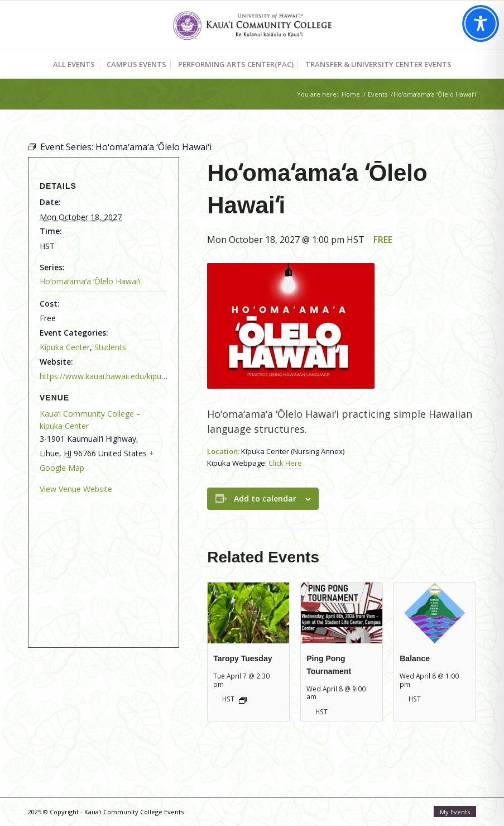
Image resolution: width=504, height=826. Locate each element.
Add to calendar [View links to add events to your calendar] (265, 498)
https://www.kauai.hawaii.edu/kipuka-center (117, 376)
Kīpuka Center (65, 347)
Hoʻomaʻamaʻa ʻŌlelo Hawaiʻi (90, 281)
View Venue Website (76, 489)
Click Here (285, 463)
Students (110, 347)
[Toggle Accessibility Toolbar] (481, 23)
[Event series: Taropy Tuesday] (243, 700)
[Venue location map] (97, 565)
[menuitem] (74, 64)
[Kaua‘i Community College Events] (252, 25)
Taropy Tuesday (243, 658)
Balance (415, 658)
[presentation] (248, 613)
